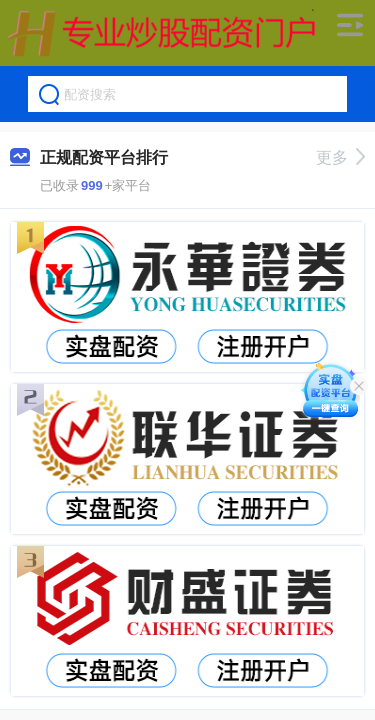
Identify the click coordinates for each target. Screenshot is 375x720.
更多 (340, 157)
